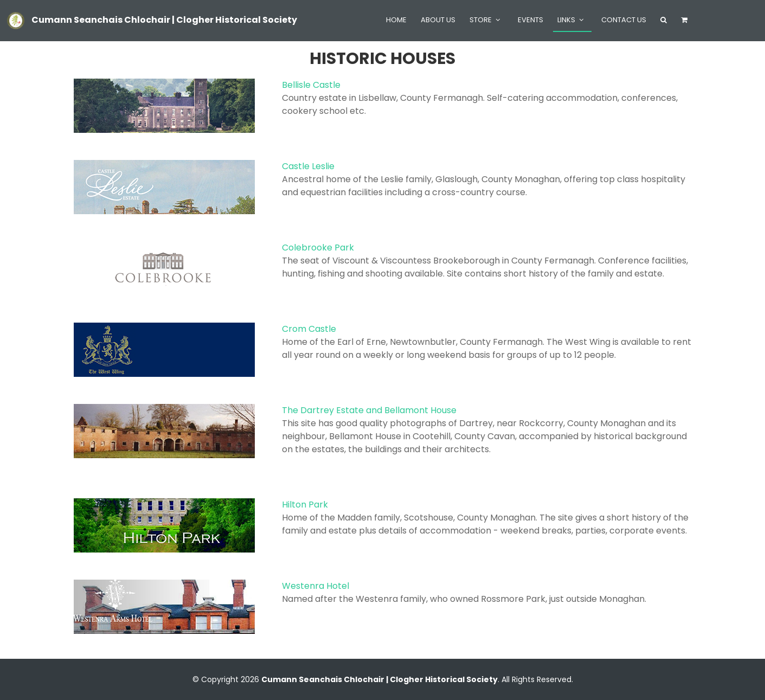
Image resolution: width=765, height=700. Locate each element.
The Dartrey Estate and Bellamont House (369, 410)
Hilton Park (305, 505)
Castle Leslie (308, 166)
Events (531, 20)
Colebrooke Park (318, 248)
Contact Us (624, 20)
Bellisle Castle (311, 85)
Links (566, 20)
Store (481, 20)
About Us (438, 20)
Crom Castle (309, 329)
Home (396, 20)
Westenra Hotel (316, 586)
